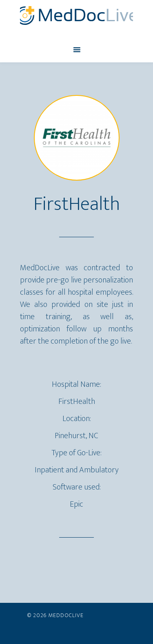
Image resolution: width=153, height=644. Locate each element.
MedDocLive (77, 15)
